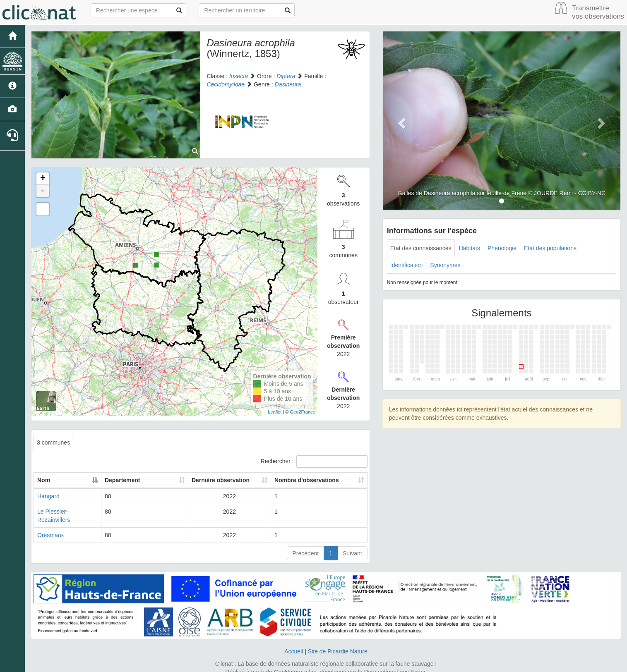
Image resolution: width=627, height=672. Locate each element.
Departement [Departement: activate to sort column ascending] (139, 480)
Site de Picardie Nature (338, 643)
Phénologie (502, 248)
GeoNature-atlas (295, 664)
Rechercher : (314, 462)
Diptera (286, 76)
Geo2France (302, 412)
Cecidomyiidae (226, 84)
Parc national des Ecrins (395, 664)
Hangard (48, 496)
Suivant (352, 545)
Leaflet (275, 412)
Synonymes (445, 265)
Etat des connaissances (421, 248)
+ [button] (43, 179)
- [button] (43, 191)
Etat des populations (550, 248)
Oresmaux (51, 527)
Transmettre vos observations (598, 12)
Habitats (470, 248)
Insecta (239, 76)
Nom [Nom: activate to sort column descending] (44, 480)
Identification (407, 265)
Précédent (305, 545)
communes (53, 442)
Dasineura (288, 84)
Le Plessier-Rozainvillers (69, 512)
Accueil (294, 643)
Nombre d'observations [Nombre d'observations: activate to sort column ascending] (306, 480)
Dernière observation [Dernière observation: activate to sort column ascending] (214, 480)
